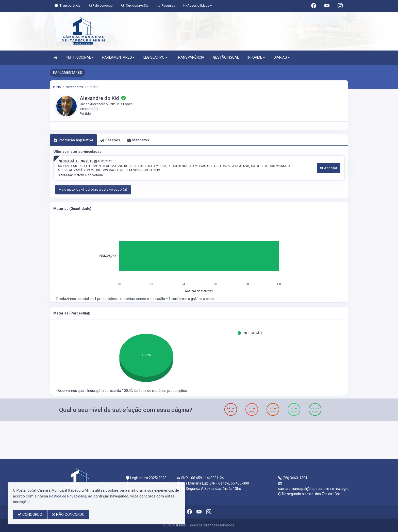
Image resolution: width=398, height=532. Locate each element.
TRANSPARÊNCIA (190, 57)
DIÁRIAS (282, 57)
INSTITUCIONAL (80, 57)
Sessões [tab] (110, 140)
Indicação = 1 (161, 299)
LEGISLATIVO (155, 57)
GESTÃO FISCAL (226, 57)
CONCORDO (30, 514)
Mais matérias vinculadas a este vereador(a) (93, 189)
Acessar (329, 168)
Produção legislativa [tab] (73, 140)
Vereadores (74, 87)
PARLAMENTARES (119, 57)
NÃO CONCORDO (68, 514)
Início (57, 87)
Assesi (181, 525)
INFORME (256, 57)
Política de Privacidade (68, 496)
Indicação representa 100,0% (111, 391)
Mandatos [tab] (138, 140)
